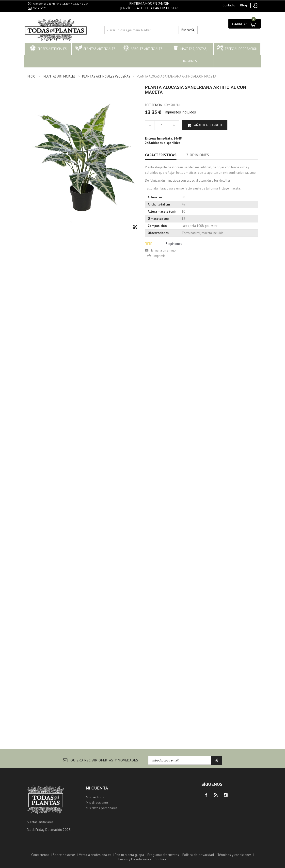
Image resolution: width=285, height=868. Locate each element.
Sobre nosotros (64, 855)
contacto (229, 5)
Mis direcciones (97, 803)
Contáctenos (40, 855)
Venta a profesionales (95, 855)
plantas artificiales (40, 822)
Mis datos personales (102, 808)
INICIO (31, 76)
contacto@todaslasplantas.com (56, 14)
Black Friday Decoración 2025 (49, 830)
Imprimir (159, 256)
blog (244, 5)
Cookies (160, 859)
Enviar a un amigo (163, 250)
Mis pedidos (95, 797)
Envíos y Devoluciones (135, 859)
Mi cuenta (97, 788)
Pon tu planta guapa (129, 855)
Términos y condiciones (234, 855)
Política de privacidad (198, 855)
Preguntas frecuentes (163, 855)
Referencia (153, 105)
